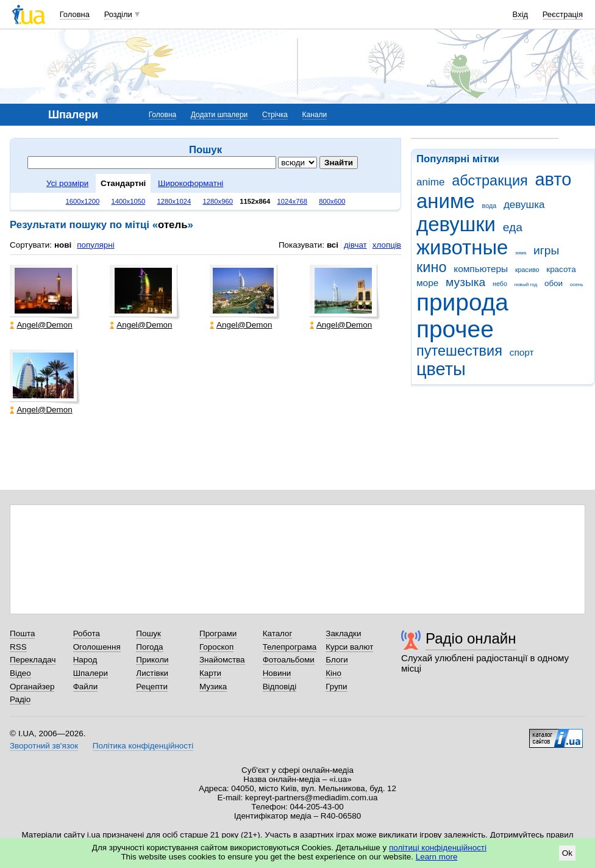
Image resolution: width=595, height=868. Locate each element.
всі (333, 245)
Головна (75, 14)
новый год (526, 285)
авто (554, 179)
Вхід (521, 14)
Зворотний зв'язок (44, 746)
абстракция (490, 181)
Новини (277, 673)
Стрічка (275, 115)
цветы (441, 369)
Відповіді (280, 687)
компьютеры (481, 269)
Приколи (152, 660)
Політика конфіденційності (143, 746)
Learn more (437, 857)
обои (554, 283)
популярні (95, 245)
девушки (456, 224)
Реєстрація (563, 14)
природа (462, 302)
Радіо (20, 699)
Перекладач (33, 660)
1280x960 (218, 201)
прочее (455, 329)
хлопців (387, 245)
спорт (522, 352)
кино (432, 267)
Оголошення (97, 647)
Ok (567, 853)
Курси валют (349, 647)
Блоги (337, 660)
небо (500, 284)
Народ (85, 660)
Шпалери (91, 673)
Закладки (343, 633)
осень (577, 285)
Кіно (333, 673)
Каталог (278, 633)
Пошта (22, 633)
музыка (465, 282)
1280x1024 (174, 201)
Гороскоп (216, 647)
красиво (527, 270)
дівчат (355, 245)
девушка (524, 205)
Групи (336, 687)
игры (546, 250)
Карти (210, 673)
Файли (86, 687)
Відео (20, 673)
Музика (213, 687)
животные (462, 247)
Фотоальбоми (289, 660)
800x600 (332, 201)
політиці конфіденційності (438, 848)
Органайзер (32, 687)
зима (521, 253)
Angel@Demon (41, 325)
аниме (446, 201)
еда (513, 227)
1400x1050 (128, 201)
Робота (87, 633)
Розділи (118, 14)
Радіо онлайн (471, 638)
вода (490, 206)
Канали (315, 115)
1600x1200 (83, 201)
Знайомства (222, 660)
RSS (18, 647)
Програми (218, 633)
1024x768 (293, 201)
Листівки (152, 673)
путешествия (459, 351)
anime (430, 182)
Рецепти (152, 687)
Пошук (148, 633)
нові (63, 245)
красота (561, 269)
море (427, 283)
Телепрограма (290, 647)
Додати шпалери (219, 115)
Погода (149, 647)
